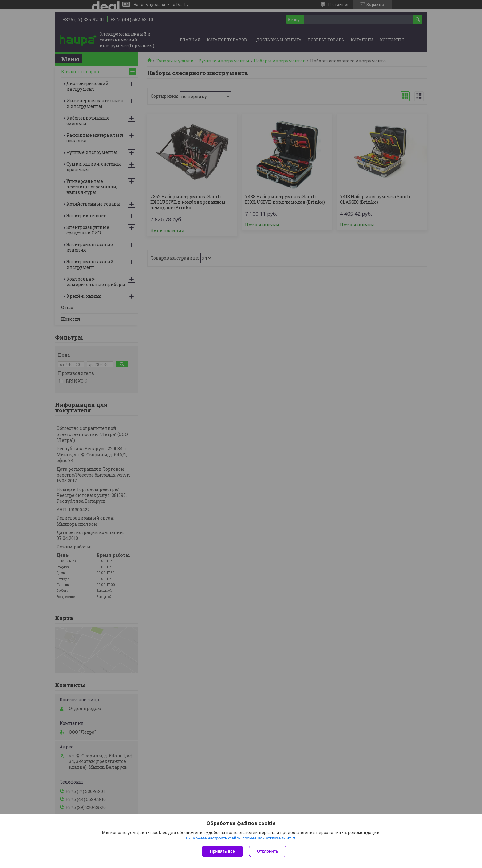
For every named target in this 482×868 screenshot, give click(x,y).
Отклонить (268, 851)
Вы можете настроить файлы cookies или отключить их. (239, 838)
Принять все (222, 851)
